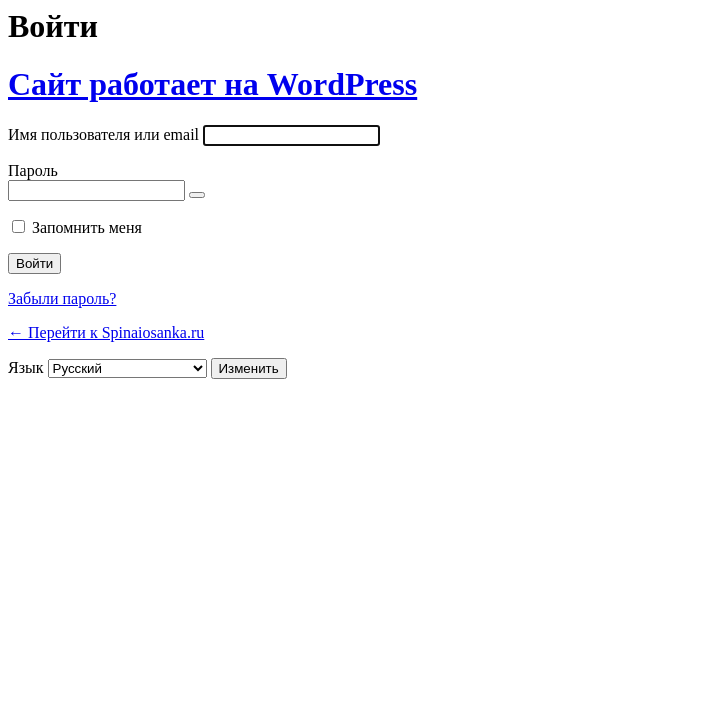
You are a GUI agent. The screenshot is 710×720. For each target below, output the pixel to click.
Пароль (33, 170)
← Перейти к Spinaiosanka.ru (106, 332)
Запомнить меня (87, 227)
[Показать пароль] (197, 195)
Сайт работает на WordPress (212, 84)
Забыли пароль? (62, 298)
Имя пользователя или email (103, 134)
